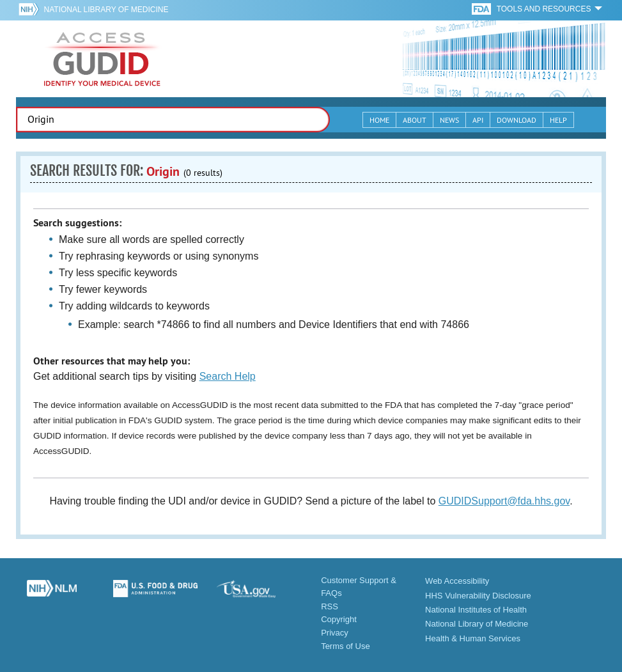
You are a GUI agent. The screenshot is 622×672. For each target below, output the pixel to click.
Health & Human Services (473, 638)
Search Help (228, 376)
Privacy (335, 633)
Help (558, 120)
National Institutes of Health (476, 610)
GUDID (102, 59)
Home (379, 120)
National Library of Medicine (106, 10)
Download (517, 120)
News (449, 120)
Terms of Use (346, 646)
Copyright (339, 619)
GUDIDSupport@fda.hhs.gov (504, 501)
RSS (330, 606)
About (415, 120)
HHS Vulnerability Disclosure (478, 596)
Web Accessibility (457, 581)
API (478, 120)
